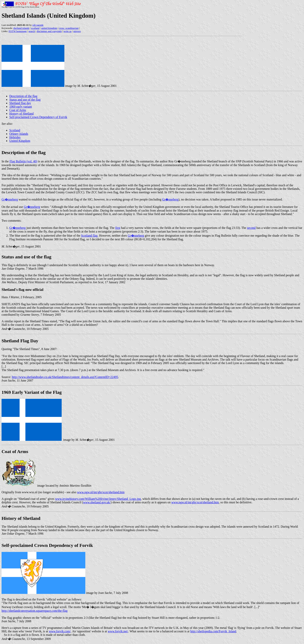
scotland (35, 28)
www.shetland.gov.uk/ (97, 502)
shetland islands (21, 28)
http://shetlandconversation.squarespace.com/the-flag (35, 611)
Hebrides (15, 137)
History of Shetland (21, 114)
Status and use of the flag (25, 100)
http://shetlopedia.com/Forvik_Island (213, 631)
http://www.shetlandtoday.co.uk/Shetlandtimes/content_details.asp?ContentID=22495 (65, 377)
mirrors (77, 31)
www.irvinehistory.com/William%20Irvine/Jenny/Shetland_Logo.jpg (98, 499)
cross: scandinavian (69, 28)
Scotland (15, 130)
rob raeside (38, 25)
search (32, 31)
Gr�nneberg (10, 199)
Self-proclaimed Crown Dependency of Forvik (38, 117)
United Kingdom (20, 141)
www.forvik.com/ (60, 631)
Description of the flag (23, 96)
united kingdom (49, 28)
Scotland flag (89, 236)
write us (68, 31)
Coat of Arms (18, 110)
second (251, 228)
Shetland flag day (20, 103)
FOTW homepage (18, 31)
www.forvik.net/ (118, 631)
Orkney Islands (19, 134)
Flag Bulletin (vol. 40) (23, 161)
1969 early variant (21, 107)
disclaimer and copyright (49, 31)
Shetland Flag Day (20, 341)
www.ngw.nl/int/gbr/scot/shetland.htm (101, 492)
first (118, 228)
